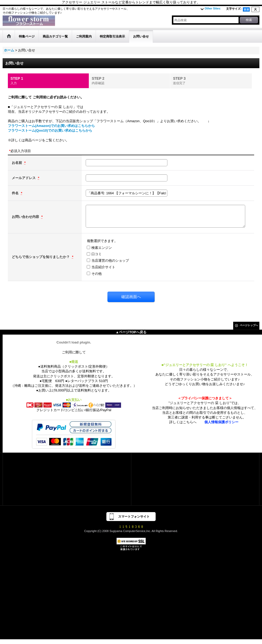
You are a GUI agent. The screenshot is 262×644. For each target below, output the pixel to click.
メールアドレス (24, 178)
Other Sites (213, 8)
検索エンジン (102, 248)
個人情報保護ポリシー (221, 422)
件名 (16, 193)
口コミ (97, 254)
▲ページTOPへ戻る (131, 332)
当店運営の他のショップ (110, 261)
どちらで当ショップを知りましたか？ (41, 257)
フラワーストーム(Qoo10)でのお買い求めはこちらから (50, 130)
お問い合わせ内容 (26, 217)
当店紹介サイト (103, 267)
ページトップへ (249, 325)
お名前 (17, 163)
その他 (97, 274)
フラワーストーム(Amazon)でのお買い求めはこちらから (51, 126)
